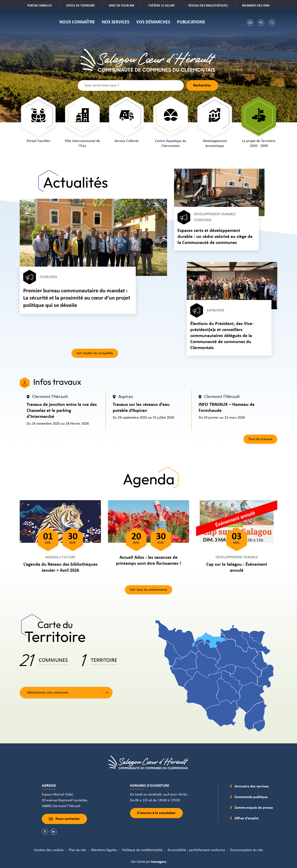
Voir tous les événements (148, 590)
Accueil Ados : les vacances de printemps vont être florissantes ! (149, 561)
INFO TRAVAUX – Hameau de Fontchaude (227, 408)
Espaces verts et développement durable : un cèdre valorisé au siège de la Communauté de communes (215, 237)
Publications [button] (191, 22)
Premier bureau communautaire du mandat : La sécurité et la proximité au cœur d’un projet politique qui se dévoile (77, 298)
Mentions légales (104, 850)
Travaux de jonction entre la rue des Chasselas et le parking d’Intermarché (62, 411)
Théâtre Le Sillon (165, 6)
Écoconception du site (247, 850)
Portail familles (43, 6)
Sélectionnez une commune (48, 693)
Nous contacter (64, 819)
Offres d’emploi (247, 818)
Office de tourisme (84, 6)
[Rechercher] (272, 23)
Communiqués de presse (254, 808)
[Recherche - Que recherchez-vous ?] (131, 85)
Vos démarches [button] (153, 22)
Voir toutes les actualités (95, 353)
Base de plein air (125, 6)
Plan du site (77, 850)
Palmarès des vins (259, 6)
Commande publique (251, 797)
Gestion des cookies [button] (49, 850)
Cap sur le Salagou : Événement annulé (237, 568)
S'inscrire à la (156, 813)
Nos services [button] (116, 22)
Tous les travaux (260, 439)
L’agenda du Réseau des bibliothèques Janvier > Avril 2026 (60, 568)
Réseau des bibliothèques (211, 6)
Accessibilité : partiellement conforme (196, 850)
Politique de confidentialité (142, 850)
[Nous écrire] (250, 23)
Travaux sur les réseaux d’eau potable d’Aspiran (141, 408)
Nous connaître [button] (77, 22)
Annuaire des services (252, 786)
